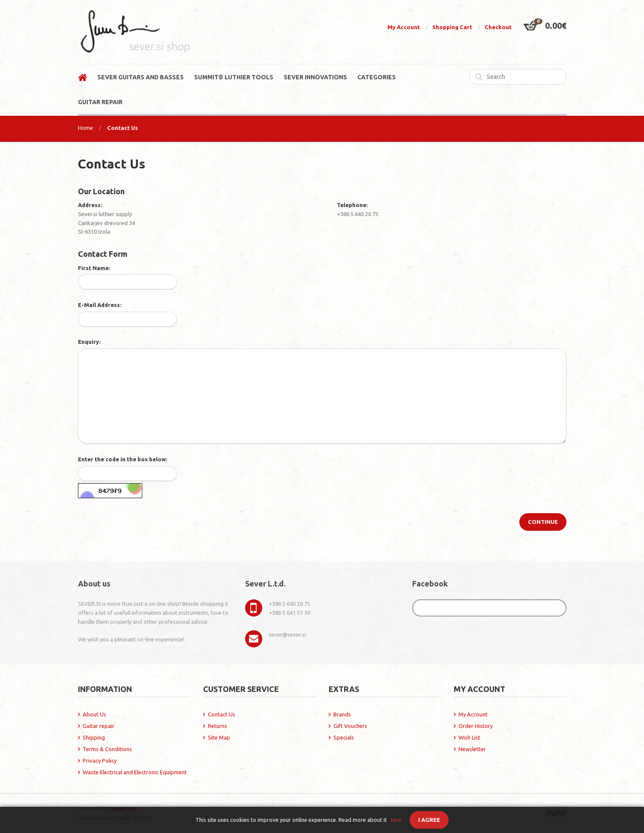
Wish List (469, 737)
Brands (342, 714)
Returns (217, 726)
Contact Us (123, 128)
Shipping (94, 737)
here (396, 820)
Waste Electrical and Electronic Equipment (135, 772)
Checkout (498, 27)
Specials (344, 737)
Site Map (219, 737)
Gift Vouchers (350, 726)
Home (85, 128)
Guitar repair (99, 726)
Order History (476, 726)
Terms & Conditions (107, 749)
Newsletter (472, 749)
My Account (404, 27)
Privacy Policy (100, 761)
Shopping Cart (452, 27)
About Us (94, 714)
